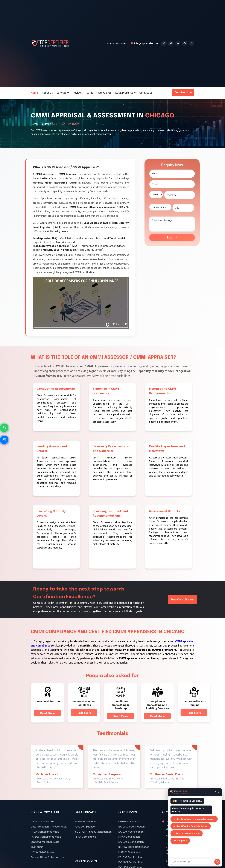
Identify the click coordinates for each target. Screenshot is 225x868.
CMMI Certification (129, 822)
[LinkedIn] (178, 43)
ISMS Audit (37, 847)
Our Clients (105, 93)
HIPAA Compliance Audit (45, 832)
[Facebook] (164, 43)
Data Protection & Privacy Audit (49, 827)
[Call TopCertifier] (116, 43)
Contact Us (146, 93)
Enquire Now (183, 92)
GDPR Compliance (85, 822)
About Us (47, 93)
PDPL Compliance (85, 827)
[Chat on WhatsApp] (4, 428)
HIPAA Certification (129, 837)
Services (63, 93)
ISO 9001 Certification (130, 862)
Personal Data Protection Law (48, 857)
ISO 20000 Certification (132, 827)
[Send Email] (4, 440)
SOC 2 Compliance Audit (45, 842)
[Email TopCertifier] (144, 43)
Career (90, 93)
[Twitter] (171, 43)
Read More (47, 713)
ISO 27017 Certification (131, 832)
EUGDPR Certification (130, 852)
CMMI (45, 124)
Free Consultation (182, 599)
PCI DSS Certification (130, 857)
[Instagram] (192, 43)
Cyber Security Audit (43, 822)
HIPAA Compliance (85, 837)
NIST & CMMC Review (43, 852)
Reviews (78, 93)
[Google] (185, 43)
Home (34, 93)
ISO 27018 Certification (131, 842)
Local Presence (125, 93)
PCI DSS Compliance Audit (46, 837)
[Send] (217, 862)
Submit (172, 238)
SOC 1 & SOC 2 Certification (134, 847)
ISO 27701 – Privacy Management (94, 832)
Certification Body (66, 124)
